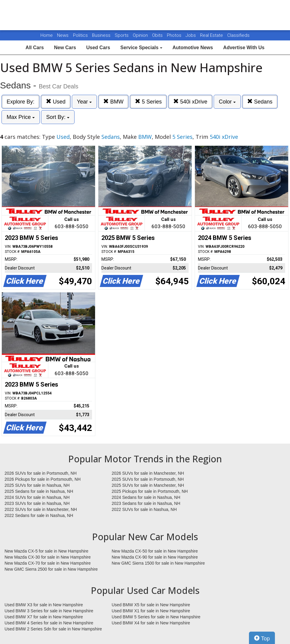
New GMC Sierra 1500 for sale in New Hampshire (158, 563)
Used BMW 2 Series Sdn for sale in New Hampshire (53, 629)
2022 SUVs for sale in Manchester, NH (41, 509)
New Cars (65, 48)
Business (102, 35)
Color (227, 102)
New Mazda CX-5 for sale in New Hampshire (46, 551)
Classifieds (238, 35)
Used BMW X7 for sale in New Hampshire (44, 617)
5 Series (148, 102)
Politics (80, 35)
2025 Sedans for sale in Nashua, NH (39, 491)
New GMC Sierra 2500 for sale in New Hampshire (51, 569)
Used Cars (98, 48)
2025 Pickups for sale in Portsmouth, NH (150, 491)
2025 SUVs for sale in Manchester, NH (148, 485)
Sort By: (58, 117)
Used (56, 102)
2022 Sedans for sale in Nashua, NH (39, 515)
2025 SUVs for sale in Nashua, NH (37, 485)
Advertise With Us (244, 48)
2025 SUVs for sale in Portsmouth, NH (148, 479)
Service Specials (141, 48)
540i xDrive (190, 102)
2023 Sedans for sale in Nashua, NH (146, 503)
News (63, 35)
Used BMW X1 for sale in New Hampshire (151, 611)
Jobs (191, 35)
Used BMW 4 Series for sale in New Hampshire (49, 623)
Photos (175, 35)
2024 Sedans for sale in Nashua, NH (146, 497)
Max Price (21, 117)
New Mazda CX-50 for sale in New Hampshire (155, 551)
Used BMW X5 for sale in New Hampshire (151, 605)
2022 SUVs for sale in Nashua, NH (144, 509)
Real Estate (212, 35)
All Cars (35, 48)
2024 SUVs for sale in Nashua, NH (37, 497)
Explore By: (21, 102)
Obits (158, 35)
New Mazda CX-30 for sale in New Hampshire (48, 557)
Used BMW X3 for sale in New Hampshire (44, 605)
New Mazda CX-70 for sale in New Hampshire (48, 563)
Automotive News (193, 48)
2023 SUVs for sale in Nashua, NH (37, 503)
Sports (122, 35)
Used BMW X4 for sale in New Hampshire (151, 623)
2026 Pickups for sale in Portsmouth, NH (43, 479)
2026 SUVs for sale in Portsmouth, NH (41, 473)
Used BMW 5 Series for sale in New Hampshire (156, 617)
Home (47, 35)
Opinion (141, 35)
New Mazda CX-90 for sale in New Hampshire (155, 557)
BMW (113, 102)
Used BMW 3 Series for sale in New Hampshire (49, 611)
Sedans (260, 102)
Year (84, 102)
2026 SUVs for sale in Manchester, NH (148, 473)
